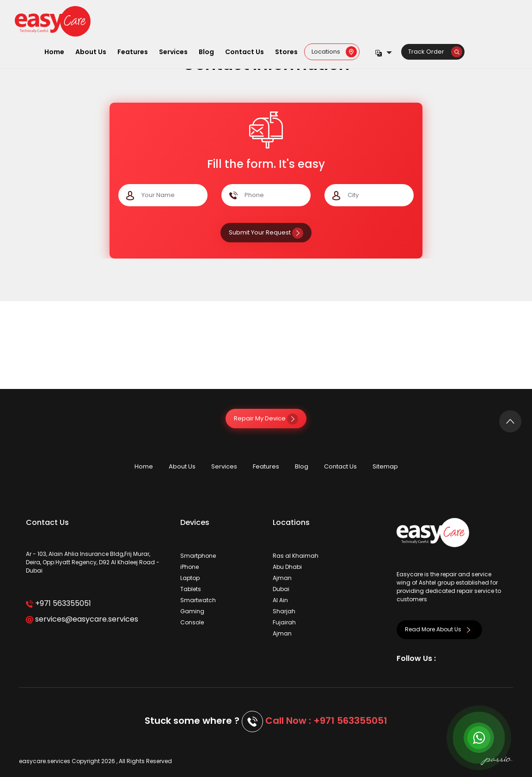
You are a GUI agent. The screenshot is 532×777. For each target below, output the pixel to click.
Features (133, 52)
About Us (91, 52)
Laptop (190, 578)
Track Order (435, 52)
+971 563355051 (58, 603)
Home (54, 52)
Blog (206, 52)
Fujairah (284, 622)
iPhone (190, 567)
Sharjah (284, 611)
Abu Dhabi (287, 567)
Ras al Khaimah (296, 556)
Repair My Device (266, 418)
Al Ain (280, 600)
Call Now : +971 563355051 (326, 721)
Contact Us (245, 52)
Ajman (282, 578)
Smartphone (198, 556)
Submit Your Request (266, 232)
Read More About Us (439, 629)
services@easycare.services (82, 619)
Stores (286, 52)
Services (173, 52)
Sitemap (385, 466)
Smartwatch (198, 600)
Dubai (281, 589)
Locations (334, 52)
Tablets (191, 589)
